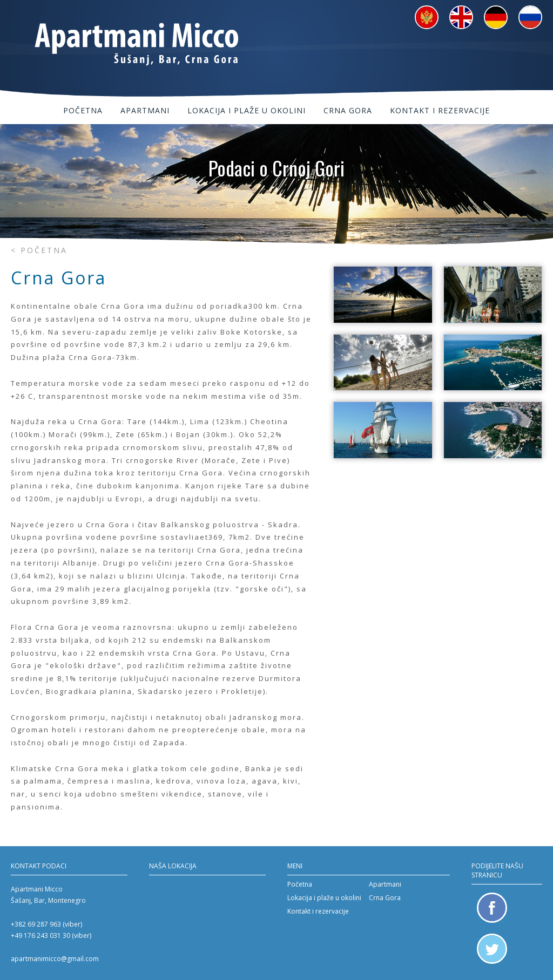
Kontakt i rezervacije (440, 110)
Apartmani (145, 110)
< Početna (39, 250)
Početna (83, 110)
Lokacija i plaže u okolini (247, 110)
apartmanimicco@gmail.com (55, 959)
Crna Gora (348, 110)
